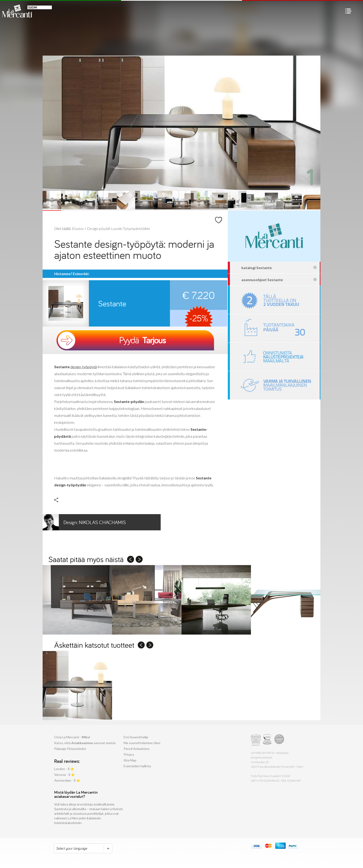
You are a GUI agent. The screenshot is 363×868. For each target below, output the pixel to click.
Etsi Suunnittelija (136, 737)
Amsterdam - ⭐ (67, 780)
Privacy (129, 754)
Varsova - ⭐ (64, 775)
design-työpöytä (84, 367)
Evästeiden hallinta (137, 766)
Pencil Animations (137, 749)
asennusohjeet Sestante (279, 280)
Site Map (130, 760)
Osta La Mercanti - (72, 737)
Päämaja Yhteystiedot (70, 749)
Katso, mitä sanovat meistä (85, 743)
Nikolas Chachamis (84, 522)
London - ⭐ (64, 769)
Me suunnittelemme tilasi (142, 743)
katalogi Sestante (279, 268)
